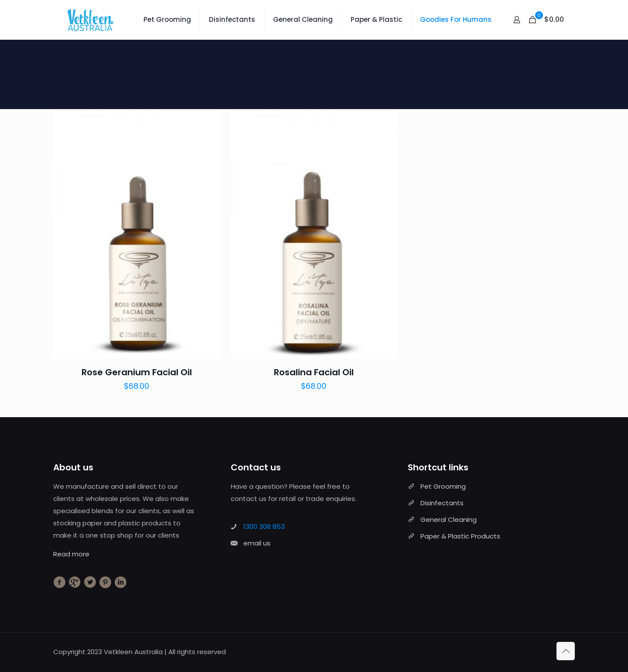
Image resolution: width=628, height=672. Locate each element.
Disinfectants (442, 503)
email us (257, 543)
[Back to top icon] (566, 651)
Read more (71, 554)
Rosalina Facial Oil (314, 372)
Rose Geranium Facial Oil (137, 372)
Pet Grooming (443, 486)
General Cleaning (449, 519)
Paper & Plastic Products (460, 536)
